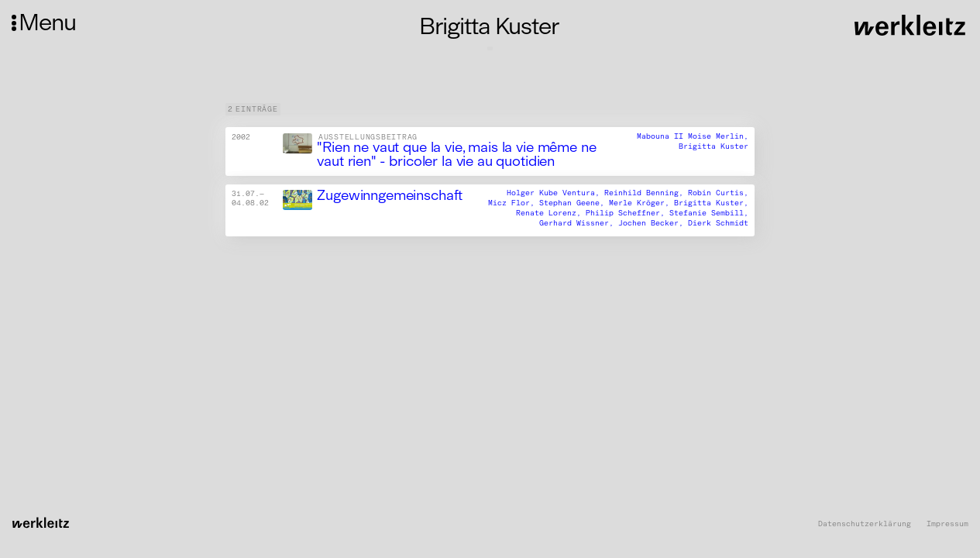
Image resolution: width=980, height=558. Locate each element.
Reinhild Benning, (646, 194)
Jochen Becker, (653, 223)
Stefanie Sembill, (709, 214)
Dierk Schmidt (718, 223)
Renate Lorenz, (551, 214)
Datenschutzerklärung (865, 524)
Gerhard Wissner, (579, 223)
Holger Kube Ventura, (555, 194)
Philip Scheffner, (628, 214)
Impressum (947, 524)
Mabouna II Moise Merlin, (693, 136)
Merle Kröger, (641, 204)
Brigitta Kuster (714, 146)
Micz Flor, (514, 204)
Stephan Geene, (574, 204)
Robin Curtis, (718, 194)
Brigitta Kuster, (711, 204)
